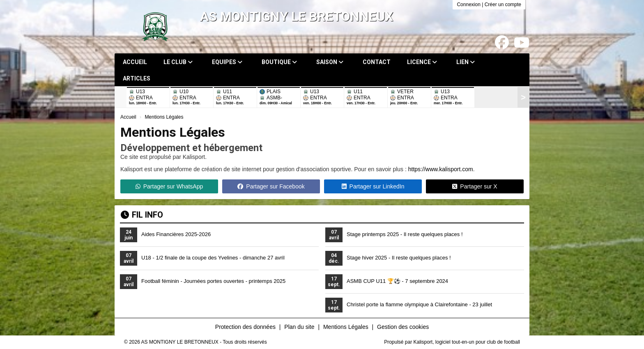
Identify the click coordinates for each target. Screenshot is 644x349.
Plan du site (299, 327)
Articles (137, 78)
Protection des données (245, 327)
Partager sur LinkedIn (373, 186)
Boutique (279, 62)
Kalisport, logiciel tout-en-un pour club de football (467, 342)
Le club (178, 62)
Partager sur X (475, 186)
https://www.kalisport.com (441, 169)
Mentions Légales (346, 327)
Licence (422, 62)
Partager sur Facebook (271, 186)
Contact (377, 62)
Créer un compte (503, 5)
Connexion (468, 5)
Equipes (227, 62)
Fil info (142, 215)
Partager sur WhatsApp (169, 186)
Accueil (135, 62)
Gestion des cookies (403, 327)
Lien (466, 62)
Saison (330, 62)
